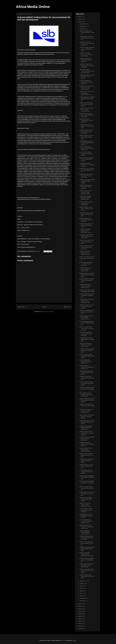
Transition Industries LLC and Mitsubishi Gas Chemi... (87, 225)
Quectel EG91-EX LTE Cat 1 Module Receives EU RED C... (87, 422)
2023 (80, 604)
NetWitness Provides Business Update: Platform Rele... (85, 198)
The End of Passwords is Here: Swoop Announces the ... (87, 110)
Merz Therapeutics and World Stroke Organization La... (86, 317)
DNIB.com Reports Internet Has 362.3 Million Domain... (85, 286)
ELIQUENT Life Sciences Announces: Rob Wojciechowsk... (87, 88)
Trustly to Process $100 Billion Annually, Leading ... (87, 406)
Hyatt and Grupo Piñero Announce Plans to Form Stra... (86, 176)
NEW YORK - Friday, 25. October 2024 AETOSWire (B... (87, 301)
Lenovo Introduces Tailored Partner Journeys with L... (85, 532)
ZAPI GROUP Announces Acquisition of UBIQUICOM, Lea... (87, 93)
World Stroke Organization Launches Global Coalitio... (87, 181)
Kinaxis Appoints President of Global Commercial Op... (87, 99)
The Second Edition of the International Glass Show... (87, 242)
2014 (80, 626)
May (81, 591)
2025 (80, 19)
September (83, 581)
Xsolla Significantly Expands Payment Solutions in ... (85, 362)
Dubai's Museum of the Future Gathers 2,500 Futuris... (86, 209)
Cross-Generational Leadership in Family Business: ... (86, 82)
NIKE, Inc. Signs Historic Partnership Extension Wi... (86, 488)
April (81, 593)
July (81, 586)
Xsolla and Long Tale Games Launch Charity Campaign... (87, 66)
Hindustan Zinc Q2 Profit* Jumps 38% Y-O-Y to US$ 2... (87, 571)
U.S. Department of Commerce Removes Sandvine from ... (86, 521)
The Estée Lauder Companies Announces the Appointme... (87, 71)
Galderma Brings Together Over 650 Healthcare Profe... (87, 280)
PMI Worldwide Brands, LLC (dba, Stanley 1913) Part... (86, 264)
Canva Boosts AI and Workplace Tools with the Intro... (86, 516)
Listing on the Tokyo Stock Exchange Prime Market (87, 291)
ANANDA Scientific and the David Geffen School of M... (86, 411)
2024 (80, 22)
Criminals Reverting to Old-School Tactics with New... (87, 378)
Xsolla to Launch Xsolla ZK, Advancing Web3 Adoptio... (86, 104)
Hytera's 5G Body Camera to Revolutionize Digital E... (87, 389)
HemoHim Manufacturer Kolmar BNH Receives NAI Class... (86, 538)
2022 (80, 606)
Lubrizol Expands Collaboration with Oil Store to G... (86, 121)
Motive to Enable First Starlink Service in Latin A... (87, 32)
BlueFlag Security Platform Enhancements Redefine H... (87, 439)
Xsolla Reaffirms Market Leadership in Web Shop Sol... (86, 510)
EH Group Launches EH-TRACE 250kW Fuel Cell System (87, 236)
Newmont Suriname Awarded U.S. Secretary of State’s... (87, 165)
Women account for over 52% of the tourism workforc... (86, 306)
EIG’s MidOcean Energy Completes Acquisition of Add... (86, 384)
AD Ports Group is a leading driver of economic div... (85, 269)
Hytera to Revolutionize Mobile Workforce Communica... (86, 428)
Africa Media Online (33, 7)
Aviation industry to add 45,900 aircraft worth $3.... (86, 466)
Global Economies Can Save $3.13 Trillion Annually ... (86, 187)
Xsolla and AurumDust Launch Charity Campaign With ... (86, 192)
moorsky (63, 640)
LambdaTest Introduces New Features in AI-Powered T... (86, 132)
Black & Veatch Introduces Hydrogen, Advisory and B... (87, 258)
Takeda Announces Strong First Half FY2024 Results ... (87, 77)
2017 (80, 619)
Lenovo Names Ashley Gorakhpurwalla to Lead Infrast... (87, 356)
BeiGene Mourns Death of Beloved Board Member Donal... (87, 275)
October (82, 29)
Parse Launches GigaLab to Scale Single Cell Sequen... (87, 159)
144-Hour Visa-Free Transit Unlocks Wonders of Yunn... (86, 505)
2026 (80, 17)
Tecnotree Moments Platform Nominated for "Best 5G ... (87, 444)
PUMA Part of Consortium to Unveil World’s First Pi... (87, 170)
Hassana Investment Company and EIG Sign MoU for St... (87, 44)
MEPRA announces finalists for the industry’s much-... (85, 253)
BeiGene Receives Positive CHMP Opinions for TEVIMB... (87, 554)
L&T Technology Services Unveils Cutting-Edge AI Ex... (87, 323)
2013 (80, 629)
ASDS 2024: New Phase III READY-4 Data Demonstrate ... (86, 565)
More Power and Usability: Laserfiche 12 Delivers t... (87, 483)
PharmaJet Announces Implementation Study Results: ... (86, 373)
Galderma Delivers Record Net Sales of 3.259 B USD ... (87, 350)
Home (44, 307)
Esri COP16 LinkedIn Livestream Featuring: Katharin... (86, 154)
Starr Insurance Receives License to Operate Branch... (87, 417)
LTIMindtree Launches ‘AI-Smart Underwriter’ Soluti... (87, 461)
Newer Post (21, 307)
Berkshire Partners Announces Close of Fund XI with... (86, 55)
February (82, 598)
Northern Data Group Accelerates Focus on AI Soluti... (87, 576)
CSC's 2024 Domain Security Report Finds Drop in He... (86, 148)
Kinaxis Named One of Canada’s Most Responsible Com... (86, 450)
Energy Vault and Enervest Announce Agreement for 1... (87, 494)
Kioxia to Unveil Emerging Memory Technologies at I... (87, 560)
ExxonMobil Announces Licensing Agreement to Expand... (87, 143)
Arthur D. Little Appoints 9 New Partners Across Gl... (87, 543)
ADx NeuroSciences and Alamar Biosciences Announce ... (86, 247)
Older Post (67, 307)
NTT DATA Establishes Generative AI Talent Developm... (86, 334)
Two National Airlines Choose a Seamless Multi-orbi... (86, 60)
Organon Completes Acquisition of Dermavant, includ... (86, 231)
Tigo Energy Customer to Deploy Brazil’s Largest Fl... (87, 38)
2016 (80, 621)
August (82, 583)
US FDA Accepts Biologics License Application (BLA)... (87, 49)
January (82, 601)
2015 (80, 624)
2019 (80, 614)
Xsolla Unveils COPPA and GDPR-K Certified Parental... (86, 433)
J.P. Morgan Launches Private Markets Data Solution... (86, 472)
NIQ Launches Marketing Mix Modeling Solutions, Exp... (87, 477)
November (83, 26)
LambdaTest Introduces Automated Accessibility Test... (87, 339)
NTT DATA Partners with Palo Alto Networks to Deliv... (86, 214)
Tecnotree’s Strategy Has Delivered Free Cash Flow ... (87, 312)
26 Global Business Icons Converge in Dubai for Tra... (87, 295)
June (81, 588)
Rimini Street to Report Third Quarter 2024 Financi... (86, 499)
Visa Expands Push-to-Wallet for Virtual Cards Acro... (87, 126)
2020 (80, 611)
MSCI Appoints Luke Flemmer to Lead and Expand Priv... (86, 527)
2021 (80, 609)
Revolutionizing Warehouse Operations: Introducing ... (87, 367)
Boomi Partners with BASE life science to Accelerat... (86, 220)
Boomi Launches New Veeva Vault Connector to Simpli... (87, 328)
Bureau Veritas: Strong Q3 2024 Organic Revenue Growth (87, 400)
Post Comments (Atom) (48, 312)
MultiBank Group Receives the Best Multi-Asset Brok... (87, 549)
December (83, 24)
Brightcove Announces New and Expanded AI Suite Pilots (86, 115)
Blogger (74, 640)
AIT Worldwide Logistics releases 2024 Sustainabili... (86, 203)
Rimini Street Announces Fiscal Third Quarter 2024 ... (86, 137)
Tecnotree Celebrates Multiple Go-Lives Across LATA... (86, 345)
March (82, 596)
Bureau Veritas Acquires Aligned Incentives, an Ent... (86, 455)
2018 (80, 616)
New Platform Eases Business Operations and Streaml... (86, 395)
